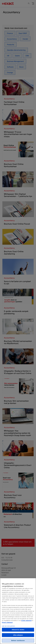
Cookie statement (26, 622)
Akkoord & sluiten (18, 632)
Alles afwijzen (18, 637)
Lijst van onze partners (8, 628)
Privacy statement (7, 624)
